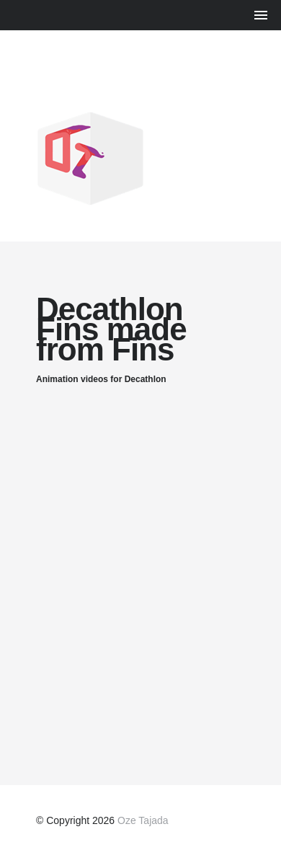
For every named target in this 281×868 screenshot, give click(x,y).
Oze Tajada (143, 820)
